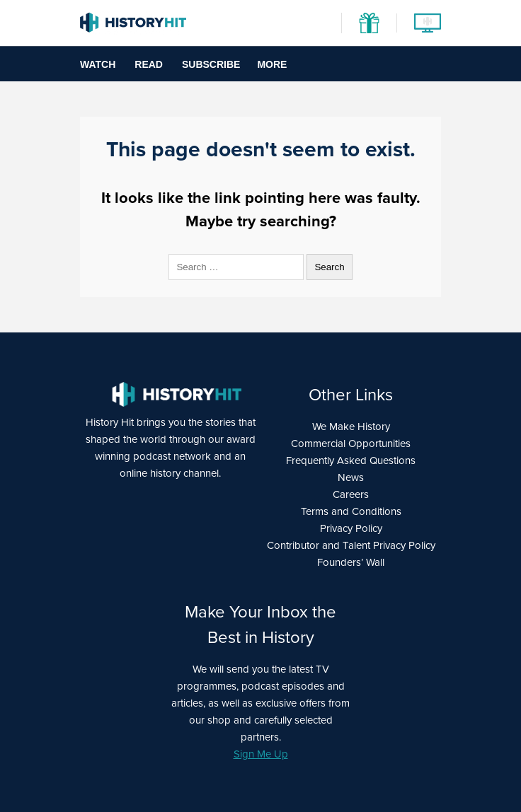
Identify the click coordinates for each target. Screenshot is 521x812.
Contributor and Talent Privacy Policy (351, 545)
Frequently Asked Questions (351, 460)
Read (149, 64)
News (351, 477)
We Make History (351, 427)
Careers (351, 494)
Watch (98, 64)
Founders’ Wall (351, 562)
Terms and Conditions (351, 511)
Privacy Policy (351, 528)
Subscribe (211, 64)
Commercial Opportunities (351, 443)
